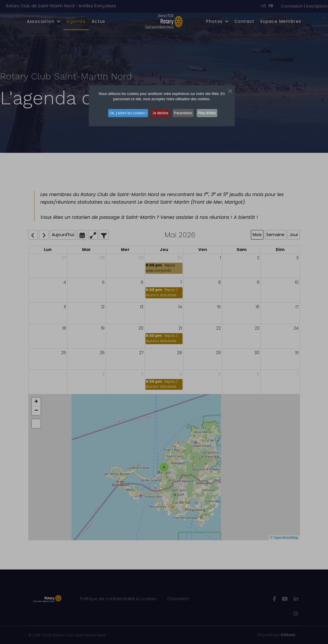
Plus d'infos (212, 113)
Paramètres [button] (185, 113)
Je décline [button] (159, 113)
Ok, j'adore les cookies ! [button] (125, 113)
